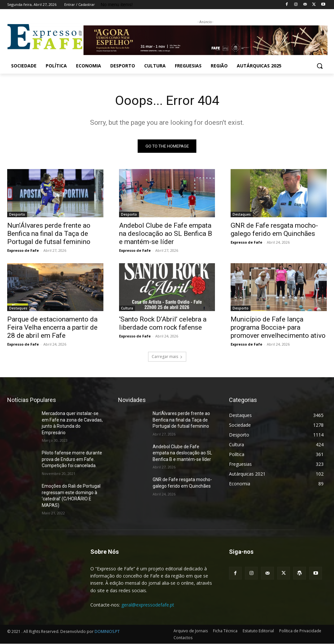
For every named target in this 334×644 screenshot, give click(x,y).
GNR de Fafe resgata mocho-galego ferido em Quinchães (274, 229)
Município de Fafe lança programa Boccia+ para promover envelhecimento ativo (278, 328)
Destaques (242, 214)
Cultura (127, 308)
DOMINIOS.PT (107, 632)
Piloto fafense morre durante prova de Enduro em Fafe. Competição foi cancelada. (72, 459)
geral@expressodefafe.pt (148, 605)
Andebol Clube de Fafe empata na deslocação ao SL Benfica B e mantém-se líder (166, 234)
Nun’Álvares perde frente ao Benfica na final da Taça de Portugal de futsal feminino (49, 234)
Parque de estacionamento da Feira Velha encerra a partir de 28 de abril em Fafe (52, 328)
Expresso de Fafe (23, 250)
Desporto (17, 214)
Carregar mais (167, 357)
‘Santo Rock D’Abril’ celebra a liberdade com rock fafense (163, 324)
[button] (320, 66)
